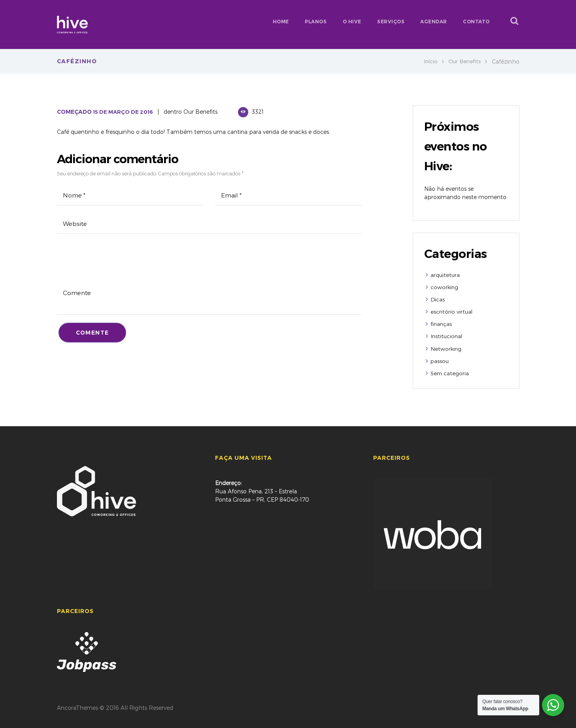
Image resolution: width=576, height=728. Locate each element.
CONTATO (476, 22)
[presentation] (117, 267)
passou (440, 360)
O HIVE (352, 22)
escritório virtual (452, 311)
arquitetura (446, 275)
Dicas (438, 299)
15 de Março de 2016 (125, 112)
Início (429, 61)
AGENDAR (434, 22)
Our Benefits (464, 61)
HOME (281, 22)
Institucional (447, 336)
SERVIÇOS (391, 22)
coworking (445, 287)
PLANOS (316, 22)
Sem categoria (450, 372)
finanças (442, 323)
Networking (446, 348)
